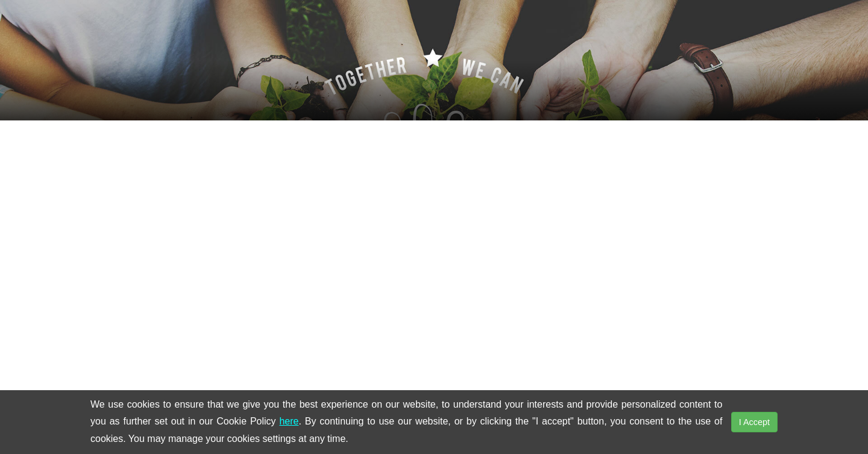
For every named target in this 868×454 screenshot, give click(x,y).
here (289, 421)
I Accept (754, 422)
